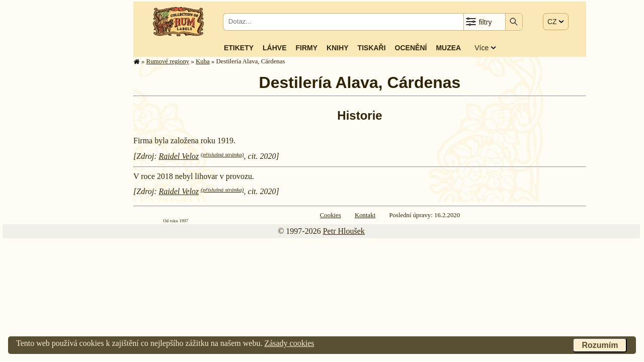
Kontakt (365, 215)
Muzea (448, 48)
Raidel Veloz (179, 156)
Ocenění (411, 48)
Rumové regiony (168, 61)
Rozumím (600, 345)
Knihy (338, 48)
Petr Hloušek (344, 231)
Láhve (274, 48)
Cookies (331, 215)
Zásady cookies (289, 343)
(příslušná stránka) (222, 154)
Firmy (306, 48)
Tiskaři (372, 48)
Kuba (203, 61)
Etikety (239, 48)
